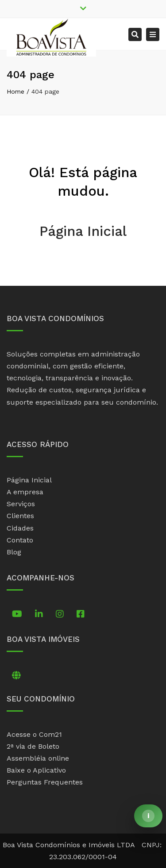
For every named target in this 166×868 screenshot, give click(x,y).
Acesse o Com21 (34, 734)
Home (15, 91)
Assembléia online (38, 758)
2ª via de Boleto (33, 746)
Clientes (20, 516)
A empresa (25, 492)
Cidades (20, 528)
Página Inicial (83, 231)
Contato (20, 540)
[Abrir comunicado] (148, 816)
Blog (14, 552)
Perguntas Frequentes (45, 782)
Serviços (21, 504)
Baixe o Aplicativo (36, 770)
